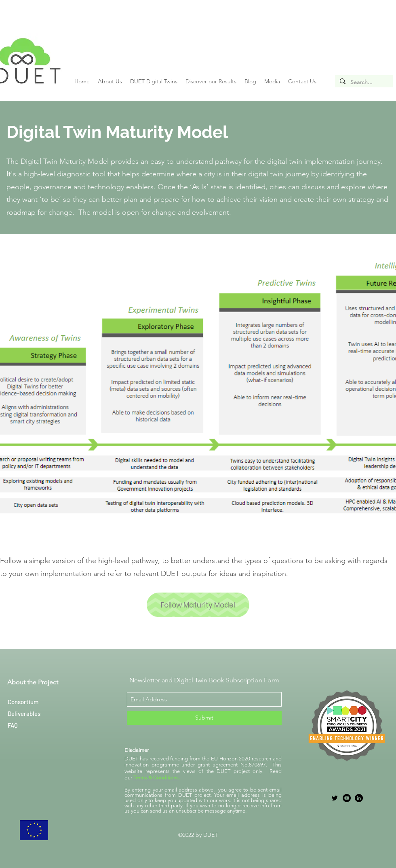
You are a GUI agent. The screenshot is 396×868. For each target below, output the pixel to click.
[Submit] (204, 718)
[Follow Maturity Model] (198, 605)
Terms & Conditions (156, 778)
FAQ (13, 725)
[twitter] (335, 798)
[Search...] (363, 83)
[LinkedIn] (359, 798)
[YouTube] (347, 798)
